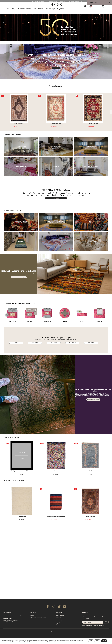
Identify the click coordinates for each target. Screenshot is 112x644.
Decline (91, 641)
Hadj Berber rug (22, 517)
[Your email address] (93, 622)
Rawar (56, 471)
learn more (56, 198)
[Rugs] (14, 9)
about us (58, 619)
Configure (104, 641)
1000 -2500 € (54, 343)
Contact (32, 615)
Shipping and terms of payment (38, 617)
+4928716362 (8, 618)
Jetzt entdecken (56, 68)
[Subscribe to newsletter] (106, 622)
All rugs (16, 343)
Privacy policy (59, 621)
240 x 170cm (12, 321)
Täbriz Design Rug (19, 124)
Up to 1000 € (35, 343)
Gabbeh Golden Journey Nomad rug (56, 517)
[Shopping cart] (103, 6)
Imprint (58, 623)
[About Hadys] (50, 9)
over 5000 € (91, 343)
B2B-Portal (59, 625)
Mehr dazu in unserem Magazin (19, 277)
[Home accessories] (24, 9)
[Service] (41, 9)
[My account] (97, 6)
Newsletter (59, 617)
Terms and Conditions (35, 621)
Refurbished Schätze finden (93, 400)
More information (68, 642)
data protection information (97, 625)
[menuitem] (86, 6)
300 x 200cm (30, 321)
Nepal (90, 471)
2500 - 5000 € (72, 343)
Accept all (97, 641)
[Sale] (34, 9)
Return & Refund (34, 619)
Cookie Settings (60, 615)
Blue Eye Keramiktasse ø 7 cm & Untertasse (22, 471)
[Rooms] (7, 9)
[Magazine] (61, 9)
